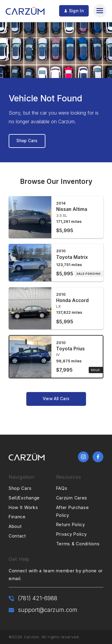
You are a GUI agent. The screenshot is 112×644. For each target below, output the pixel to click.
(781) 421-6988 (38, 598)
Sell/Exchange (24, 498)
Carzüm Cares (72, 498)
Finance (17, 517)
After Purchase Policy (73, 511)
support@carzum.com (48, 610)
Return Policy (71, 524)
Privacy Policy (72, 534)
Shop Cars (27, 141)
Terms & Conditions (78, 544)
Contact (17, 536)
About (15, 526)
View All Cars (56, 399)
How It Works (23, 507)
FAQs (62, 488)
